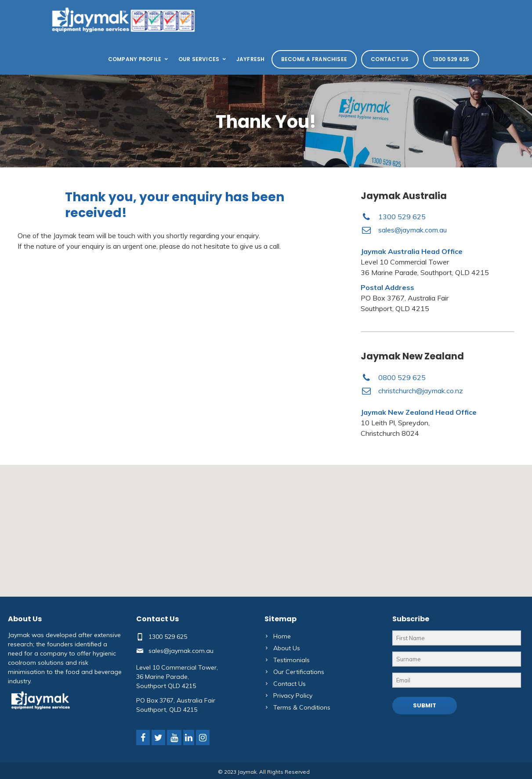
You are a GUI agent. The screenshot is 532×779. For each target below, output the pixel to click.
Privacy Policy (293, 696)
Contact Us (390, 59)
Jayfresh (251, 59)
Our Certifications (299, 672)
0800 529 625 (402, 377)
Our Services (203, 59)
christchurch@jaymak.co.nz (421, 391)
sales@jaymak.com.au (413, 230)
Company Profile (139, 59)
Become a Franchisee (314, 59)
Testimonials (291, 660)
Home (282, 636)
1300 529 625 (451, 59)
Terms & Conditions (302, 707)
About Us (287, 648)
